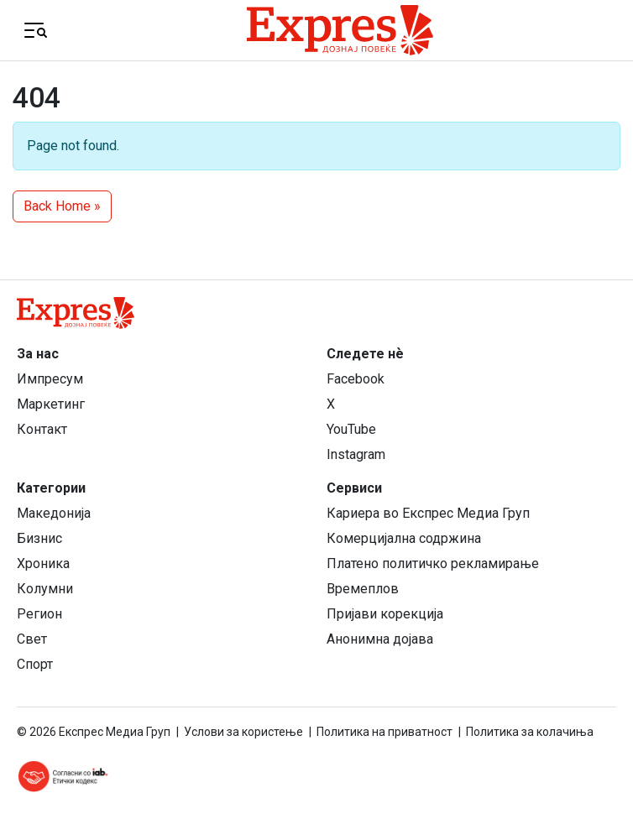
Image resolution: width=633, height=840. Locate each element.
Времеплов (363, 589)
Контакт (42, 429)
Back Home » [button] (62, 206)
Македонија (54, 513)
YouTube (351, 429)
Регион (39, 614)
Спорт (35, 664)
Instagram (356, 454)
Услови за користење (243, 732)
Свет (32, 639)
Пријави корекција (385, 614)
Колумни (45, 589)
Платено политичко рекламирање (433, 563)
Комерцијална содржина (404, 538)
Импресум (50, 379)
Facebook (356, 379)
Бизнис (39, 538)
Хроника (43, 563)
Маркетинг (51, 404)
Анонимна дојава (380, 639)
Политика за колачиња (530, 732)
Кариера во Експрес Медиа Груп (428, 513)
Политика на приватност (385, 732)
